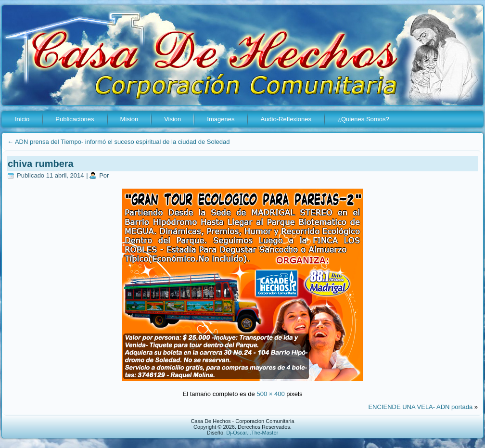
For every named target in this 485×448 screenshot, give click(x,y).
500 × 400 (270, 394)
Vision (172, 119)
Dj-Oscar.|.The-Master (252, 433)
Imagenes (221, 119)
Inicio (22, 119)
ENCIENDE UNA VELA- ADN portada (420, 407)
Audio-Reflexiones (286, 119)
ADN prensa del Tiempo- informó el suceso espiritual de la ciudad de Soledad (118, 142)
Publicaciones (75, 119)
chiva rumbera (41, 164)
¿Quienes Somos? (363, 119)
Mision (129, 119)
